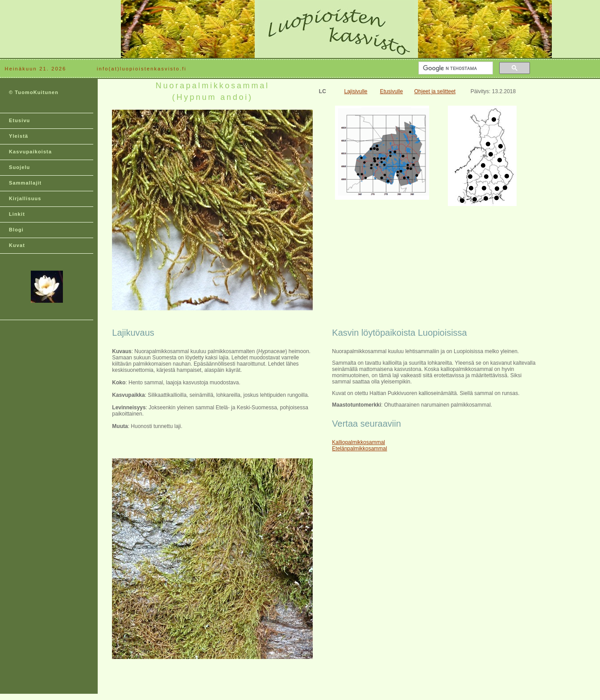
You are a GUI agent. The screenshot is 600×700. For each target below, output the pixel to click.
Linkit (17, 214)
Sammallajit (25, 183)
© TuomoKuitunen (34, 92)
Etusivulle (391, 91)
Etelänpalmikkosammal (359, 449)
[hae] (455, 68)
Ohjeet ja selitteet (435, 91)
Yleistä (19, 136)
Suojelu (19, 167)
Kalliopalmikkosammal (358, 442)
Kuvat (17, 245)
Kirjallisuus (25, 198)
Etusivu (19, 120)
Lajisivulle (356, 91)
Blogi (16, 230)
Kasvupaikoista (30, 152)
